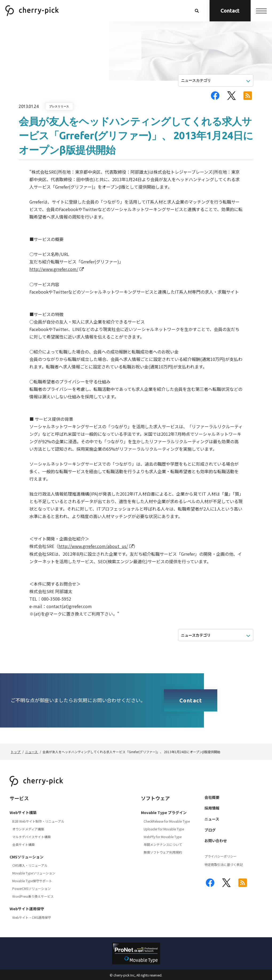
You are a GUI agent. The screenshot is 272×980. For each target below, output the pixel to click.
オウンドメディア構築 (28, 829)
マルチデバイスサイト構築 (31, 837)
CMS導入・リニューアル (30, 865)
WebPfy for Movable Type (163, 837)
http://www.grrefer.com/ (54, 269)
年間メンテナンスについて (163, 844)
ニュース (212, 819)
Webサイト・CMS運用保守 (32, 917)
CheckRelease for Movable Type (167, 821)
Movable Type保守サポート (32, 881)
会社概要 (212, 797)
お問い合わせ (216, 841)
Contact (230, 11)
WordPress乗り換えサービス (33, 896)
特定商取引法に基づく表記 (224, 864)
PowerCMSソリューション (31, 888)
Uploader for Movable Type (164, 829)
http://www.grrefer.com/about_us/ (93, 546)
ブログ (210, 830)
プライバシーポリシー (220, 856)
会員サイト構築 (23, 844)
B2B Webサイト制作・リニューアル (38, 821)
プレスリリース (59, 106)
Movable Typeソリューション (34, 873)
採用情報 (212, 808)
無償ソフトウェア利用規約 (163, 852)
